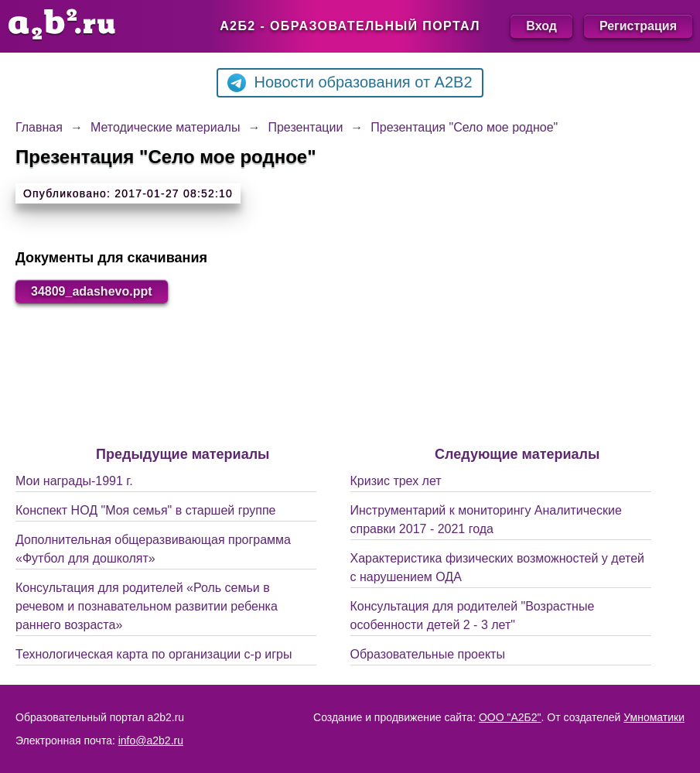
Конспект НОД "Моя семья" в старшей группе (146, 510)
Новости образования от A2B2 (350, 83)
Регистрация (638, 26)
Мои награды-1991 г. (74, 481)
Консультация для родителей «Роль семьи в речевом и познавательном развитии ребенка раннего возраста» (147, 606)
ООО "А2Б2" (510, 717)
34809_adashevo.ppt (92, 291)
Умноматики (654, 717)
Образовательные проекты (428, 654)
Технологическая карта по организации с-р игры (154, 654)
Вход (541, 26)
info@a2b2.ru (151, 741)
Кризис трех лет (396, 481)
